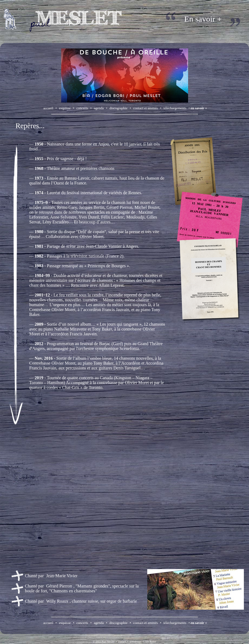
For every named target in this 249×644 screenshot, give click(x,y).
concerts (82, 108)
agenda (99, 108)
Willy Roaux (57, 601)
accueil (48, 108)
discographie (119, 108)
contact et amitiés (145, 108)
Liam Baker (150, 642)
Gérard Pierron (59, 586)
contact (122, 642)
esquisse (65, 108)
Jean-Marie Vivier (62, 576)
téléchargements (175, 108)
